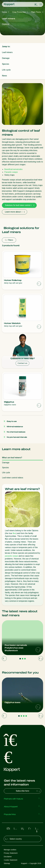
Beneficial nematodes (13, 169)
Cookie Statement (11, 860)
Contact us (22, 363)
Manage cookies (10, 850)
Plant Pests (36, 12)
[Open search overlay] (36, 4)
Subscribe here (28, 791)
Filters (9, 240)
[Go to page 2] (23, 659)
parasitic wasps (12, 556)
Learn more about (15, 212)
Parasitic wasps (11, 172)
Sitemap (7, 863)
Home (4, 12)
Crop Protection (19, 12)
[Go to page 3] (25, 659)
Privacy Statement (11, 853)
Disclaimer (8, 857)
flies (14, 533)
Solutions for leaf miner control (19, 205)
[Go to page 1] (20, 659)
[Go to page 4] (26, 716)
